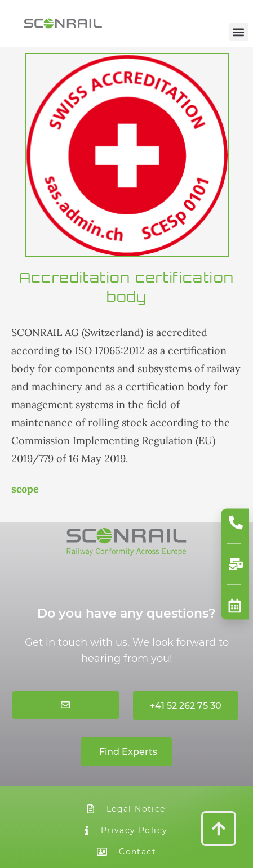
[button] (238, 32)
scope (25, 489)
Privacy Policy (126, 830)
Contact (126, 852)
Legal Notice (126, 809)
